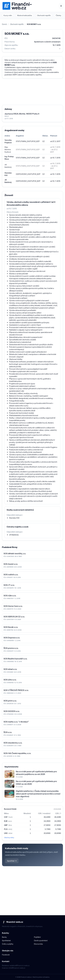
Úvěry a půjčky (8, 944)
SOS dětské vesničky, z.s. (15, 553)
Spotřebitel (6, 941)
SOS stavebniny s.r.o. (13, 743)
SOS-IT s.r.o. (9, 585)
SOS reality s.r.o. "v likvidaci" (16, 722)
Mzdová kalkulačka (25, 15)
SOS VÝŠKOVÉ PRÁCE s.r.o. (16, 690)
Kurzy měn (8, 15)
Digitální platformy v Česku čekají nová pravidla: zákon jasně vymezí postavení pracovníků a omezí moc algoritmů (38, 794)
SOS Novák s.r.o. (11, 627)
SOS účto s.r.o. (10, 680)
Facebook (6, 955)
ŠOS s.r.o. (8, 732)
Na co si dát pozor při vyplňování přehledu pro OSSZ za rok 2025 (36, 783)
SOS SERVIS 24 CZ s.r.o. (14, 617)
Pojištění (37, 937)
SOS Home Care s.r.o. (13, 606)
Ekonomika (38, 944)
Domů (4, 24)
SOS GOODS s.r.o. (12, 711)
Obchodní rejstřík (44, 15)
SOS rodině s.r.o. (11, 574)
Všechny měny (9, 838)
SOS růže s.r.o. (10, 596)
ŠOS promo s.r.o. (11, 648)
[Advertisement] (32, 92)
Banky (4, 937)
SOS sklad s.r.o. (10, 669)
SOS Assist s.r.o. (11, 564)
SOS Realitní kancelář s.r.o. (15, 659)
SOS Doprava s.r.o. (12, 638)
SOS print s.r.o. (10, 701)
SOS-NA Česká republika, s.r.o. (17, 753)
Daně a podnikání (41, 941)
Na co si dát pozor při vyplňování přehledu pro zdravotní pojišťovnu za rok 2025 (36, 773)
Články (58, 15)
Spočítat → (12, 861)
